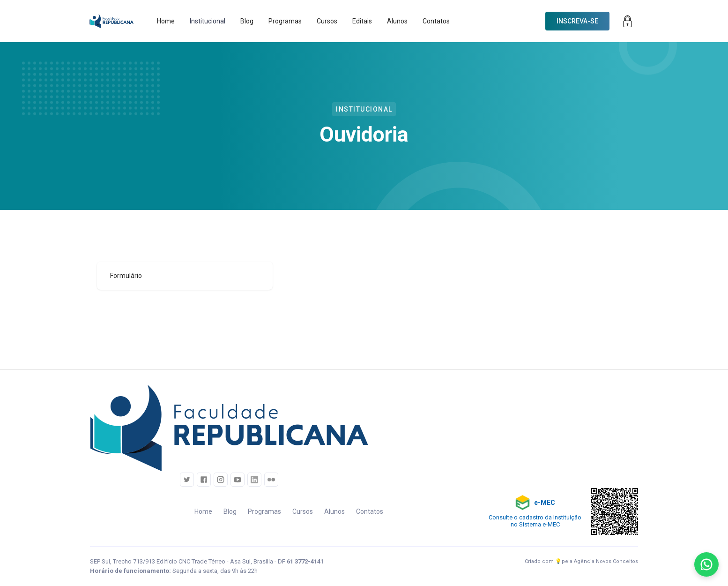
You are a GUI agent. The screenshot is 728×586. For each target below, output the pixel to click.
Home (166, 21)
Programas (285, 21)
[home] (111, 21)
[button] (208, 21)
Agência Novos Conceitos (606, 561)
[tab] (185, 276)
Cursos (327, 21)
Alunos (397, 21)
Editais (362, 21)
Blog (247, 21)
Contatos (436, 21)
